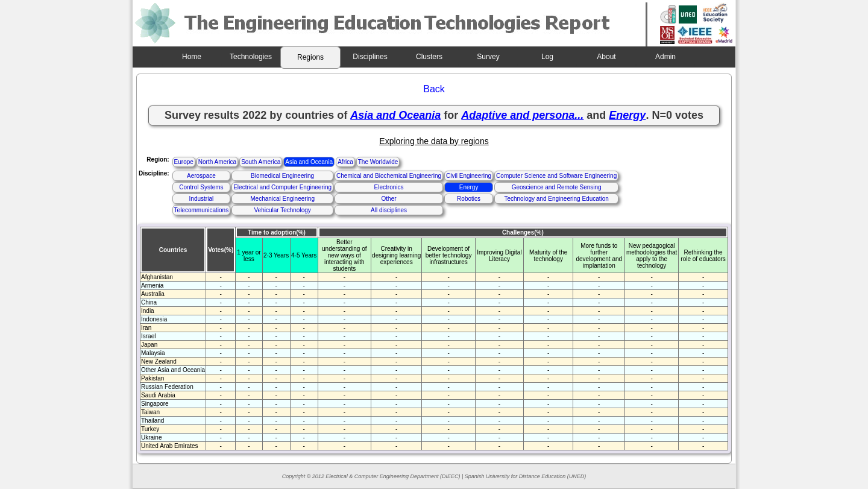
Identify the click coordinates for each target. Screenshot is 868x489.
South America (261, 162)
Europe (184, 162)
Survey (488, 57)
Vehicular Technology (282, 210)
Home (192, 57)
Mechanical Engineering (282, 199)
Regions (310, 57)
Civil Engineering (469, 176)
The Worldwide (378, 162)
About (606, 57)
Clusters (429, 57)
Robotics (469, 199)
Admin (665, 57)
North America (217, 162)
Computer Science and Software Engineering (556, 176)
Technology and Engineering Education (556, 199)
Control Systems (201, 187)
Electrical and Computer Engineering (282, 187)
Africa (345, 162)
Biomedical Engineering (282, 176)
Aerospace (201, 176)
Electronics (389, 187)
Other (389, 199)
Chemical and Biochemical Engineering (389, 176)
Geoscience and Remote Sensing (557, 187)
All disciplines (389, 210)
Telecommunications (202, 210)
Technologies (251, 57)
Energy (469, 187)
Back (434, 89)
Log (547, 57)
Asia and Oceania (309, 162)
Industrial (202, 199)
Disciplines (370, 57)
